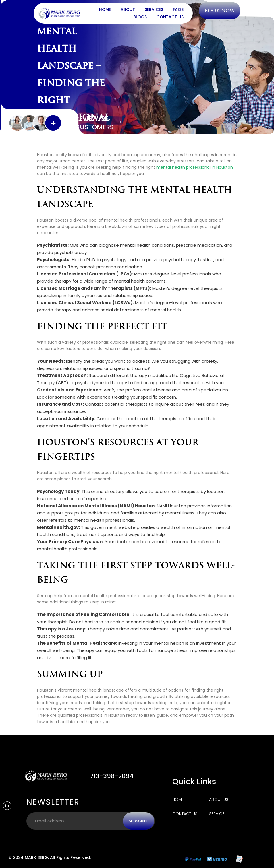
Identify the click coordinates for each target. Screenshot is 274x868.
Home (105, 9)
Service (217, 814)
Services (154, 9)
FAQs (178, 9)
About (128, 9)
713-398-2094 (112, 776)
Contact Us (170, 17)
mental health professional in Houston (195, 167)
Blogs (140, 17)
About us (219, 799)
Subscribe (139, 821)
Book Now (220, 11)
